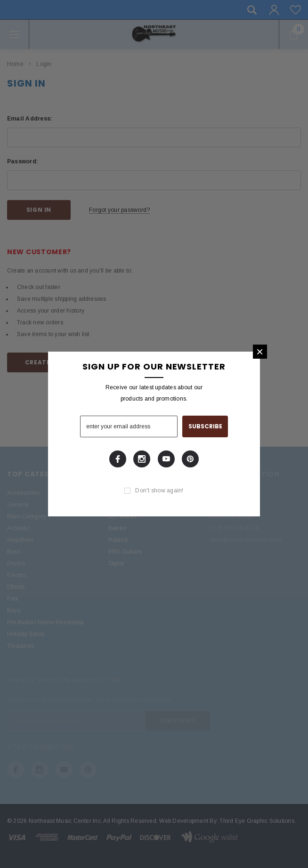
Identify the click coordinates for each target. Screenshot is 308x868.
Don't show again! (159, 490)
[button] (260, 352)
